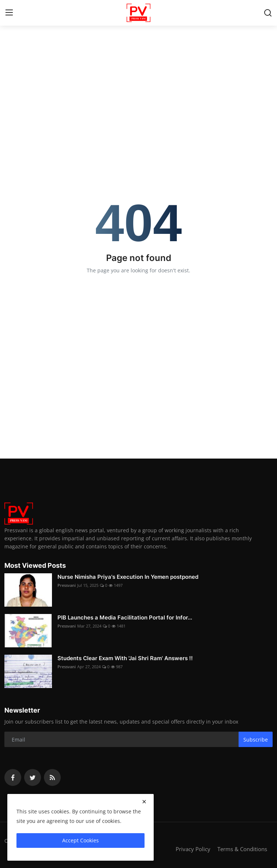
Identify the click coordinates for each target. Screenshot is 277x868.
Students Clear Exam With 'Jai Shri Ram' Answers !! (125, 658)
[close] (144, 802)
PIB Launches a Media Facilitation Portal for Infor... (125, 617)
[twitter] (33, 777)
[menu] (9, 13)
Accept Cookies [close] (81, 840)
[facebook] (13, 777)
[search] (268, 13)
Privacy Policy (193, 849)
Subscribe (256, 740)
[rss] (52, 777)
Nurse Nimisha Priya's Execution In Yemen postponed (128, 577)
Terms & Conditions (242, 849)
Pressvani (67, 585)
